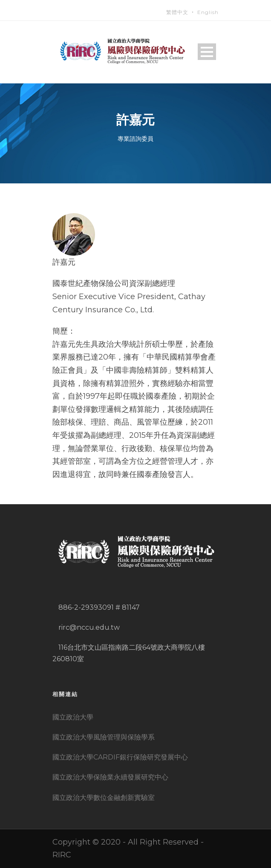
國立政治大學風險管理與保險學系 (104, 737)
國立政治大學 (73, 717)
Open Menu (207, 52)
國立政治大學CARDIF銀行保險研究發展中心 (120, 757)
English (208, 12)
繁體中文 (177, 12)
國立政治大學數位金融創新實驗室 (104, 798)
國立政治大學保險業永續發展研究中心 (110, 777)
